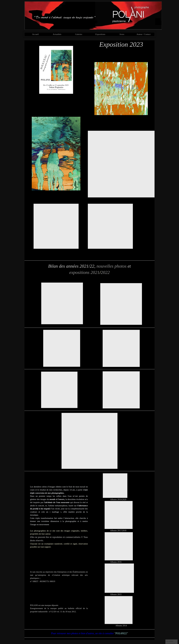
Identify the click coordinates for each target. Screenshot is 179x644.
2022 (105, 272)
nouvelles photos (111, 266)
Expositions (100, 34)
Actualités (57, 34)
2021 (95, 272)
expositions (79, 272)
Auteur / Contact (144, 34)
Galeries (79, 34)
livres (122, 34)
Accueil (35, 34)
